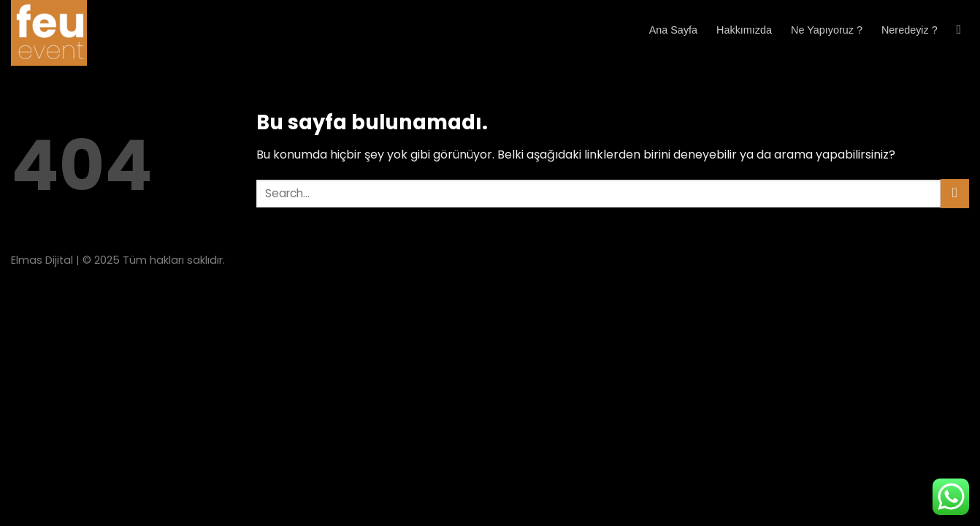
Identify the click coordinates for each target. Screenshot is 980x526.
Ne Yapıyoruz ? (827, 30)
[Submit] (955, 193)
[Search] (963, 30)
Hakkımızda (744, 30)
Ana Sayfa (673, 30)
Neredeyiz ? (910, 30)
